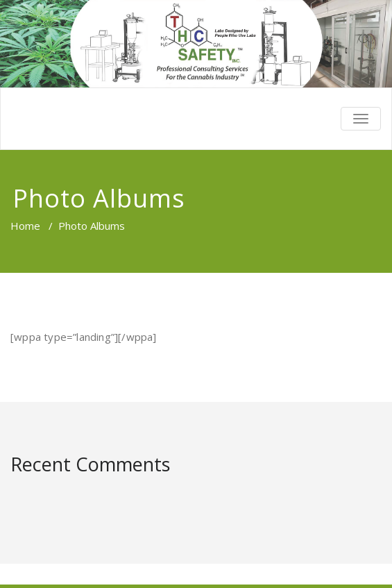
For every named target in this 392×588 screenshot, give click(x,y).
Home (25, 226)
